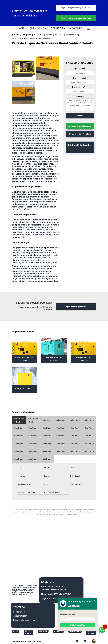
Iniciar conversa (78, 625)
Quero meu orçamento (76, 307)
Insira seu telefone (68, 615)
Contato (76, 28)
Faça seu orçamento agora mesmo (76, 8)
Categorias (26, 35)
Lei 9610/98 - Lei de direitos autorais (64, 514)
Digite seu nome (80, 69)
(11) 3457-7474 (19, 612)
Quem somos (38, 28)
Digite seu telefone (80, 87)
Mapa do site (91, 632)
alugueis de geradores (43, 35)
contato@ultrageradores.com (26, 620)
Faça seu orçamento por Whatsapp (76, 18)
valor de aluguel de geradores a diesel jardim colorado (34, 39)
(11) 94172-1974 (20, 616)
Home (21, 28)
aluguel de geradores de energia (68, 35)
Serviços (57, 28)
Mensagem (80, 96)
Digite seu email (80, 78)
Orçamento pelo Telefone (80, 134)
